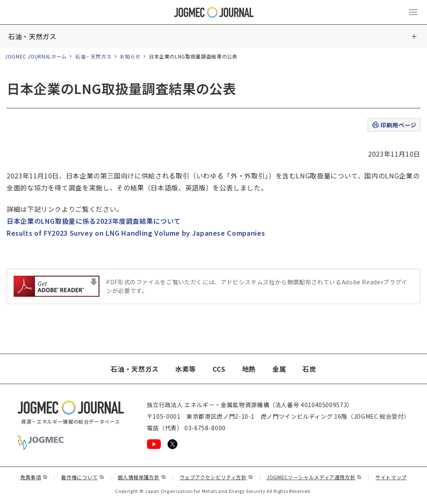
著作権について (83, 477)
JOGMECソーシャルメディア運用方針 (314, 477)
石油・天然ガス (32, 36)
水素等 (186, 369)
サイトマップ (391, 477)
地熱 (249, 369)
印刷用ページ (394, 125)
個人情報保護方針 (142, 477)
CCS (219, 369)
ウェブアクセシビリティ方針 (216, 477)
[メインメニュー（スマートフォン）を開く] (413, 12)
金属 (279, 369)
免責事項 (34, 477)
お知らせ (130, 56)
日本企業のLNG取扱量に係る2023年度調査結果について (94, 221)
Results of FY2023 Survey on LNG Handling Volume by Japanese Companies (136, 233)
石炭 (309, 369)
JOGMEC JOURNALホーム (36, 56)
